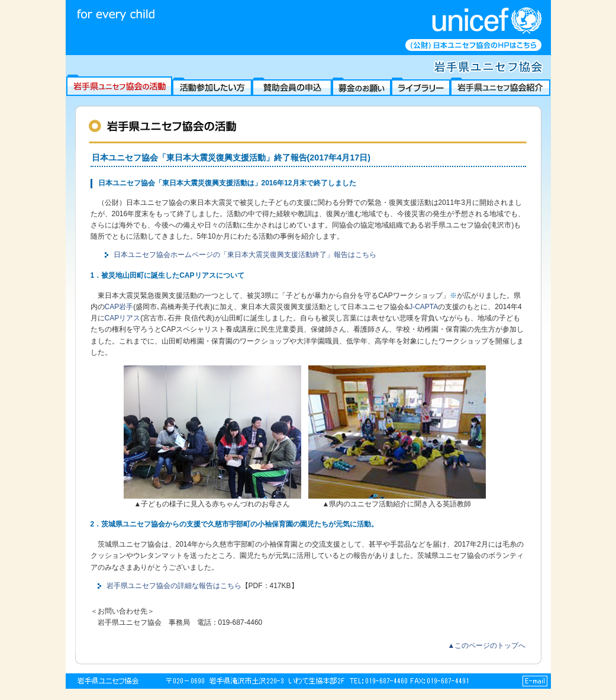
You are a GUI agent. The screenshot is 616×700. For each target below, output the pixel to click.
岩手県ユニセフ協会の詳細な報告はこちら (174, 586)
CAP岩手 (119, 307)
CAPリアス (123, 318)
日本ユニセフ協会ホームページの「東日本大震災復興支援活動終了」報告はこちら (245, 255)
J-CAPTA (423, 307)
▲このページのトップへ (487, 646)
